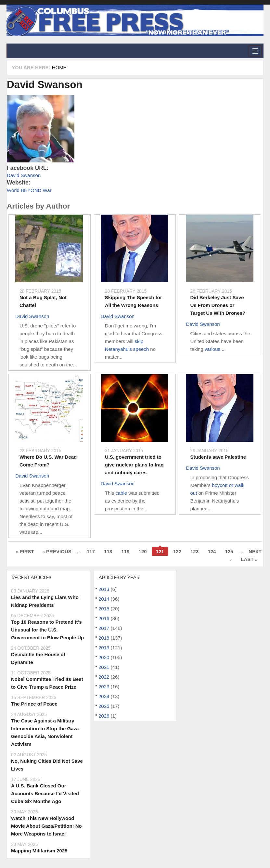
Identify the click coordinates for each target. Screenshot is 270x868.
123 (194, 551)
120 (143, 551)
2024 (104, 696)
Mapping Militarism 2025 (39, 851)
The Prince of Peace (34, 704)
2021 (104, 667)
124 (212, 551)
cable (121, 493)
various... (215, 349)
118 (108, 551)
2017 (104, 628)
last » (249, 559)
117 (91, 551)
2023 (104, 687)
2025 (104, 706)
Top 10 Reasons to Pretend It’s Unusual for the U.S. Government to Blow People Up (47, 630)
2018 (104, 638)
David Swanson (45, 84)
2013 (104, 589)
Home (59, 67)
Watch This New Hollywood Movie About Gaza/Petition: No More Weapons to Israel (46, 826)
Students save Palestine (218, 457)
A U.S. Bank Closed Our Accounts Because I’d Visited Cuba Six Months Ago (45, 793)
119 (125, 551)
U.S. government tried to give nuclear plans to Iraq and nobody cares (134, 465)
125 (229, 551)
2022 (104, 677)
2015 (104, 609)
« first (25, 551)
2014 (104, 599)
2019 (104, 648)
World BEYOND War (29, 190)
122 (177, 551)
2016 (104, 618)
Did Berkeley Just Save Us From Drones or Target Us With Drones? (218, 305)
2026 (104, 716)
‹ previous (57, 551)
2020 (104, 657)
